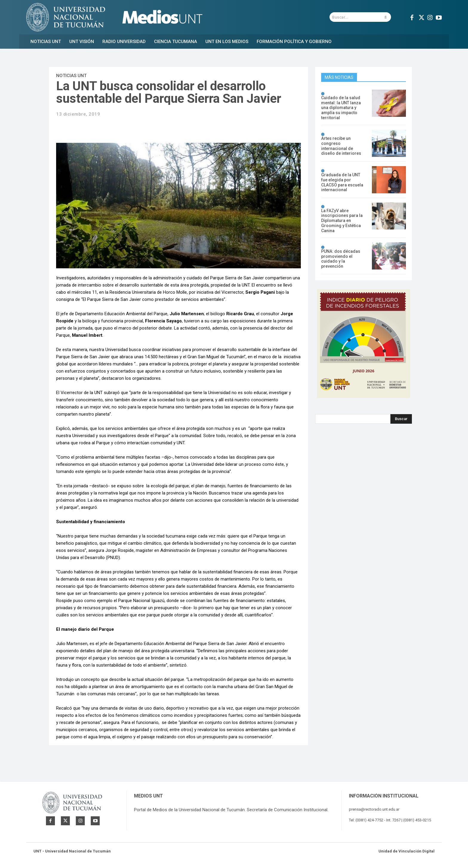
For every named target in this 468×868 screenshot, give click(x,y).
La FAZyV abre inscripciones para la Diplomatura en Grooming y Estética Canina (342, 221)
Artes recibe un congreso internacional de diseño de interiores (341, 146)
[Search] (401, 419)
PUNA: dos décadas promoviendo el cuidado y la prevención (341, 259)
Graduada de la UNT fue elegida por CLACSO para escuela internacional (342, 182)
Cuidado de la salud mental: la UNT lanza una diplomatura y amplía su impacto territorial (341, 108)
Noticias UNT (71, 76)
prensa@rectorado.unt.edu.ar (374, 809)
